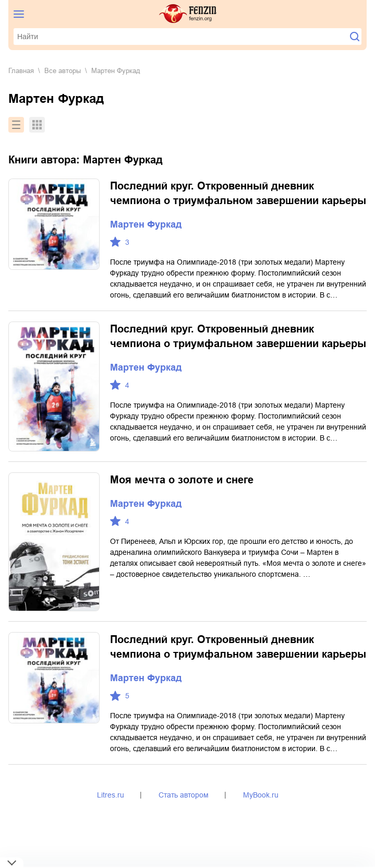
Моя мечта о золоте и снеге (182, 480)
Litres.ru (111, 795)
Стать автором (184, 795)
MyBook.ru (261, 795)
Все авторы (63, 71)
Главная (21, 71)
